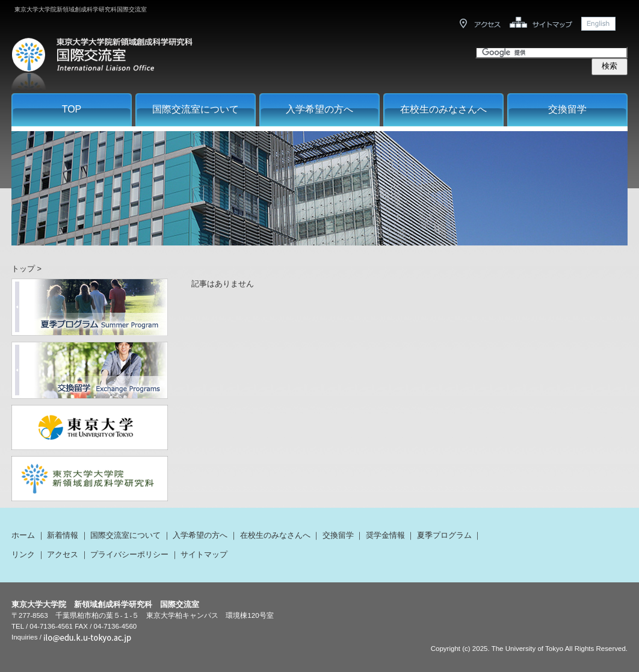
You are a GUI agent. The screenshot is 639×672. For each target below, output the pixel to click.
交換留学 (567, 109)
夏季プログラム (444, 535)
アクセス (63, 554)
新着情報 (63, 535)
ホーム (23, 535)
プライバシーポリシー (129, 554)
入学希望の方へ (319, 109)
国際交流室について (196, 109)
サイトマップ (204, 554)
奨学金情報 (385, 535)
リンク (23, 554)
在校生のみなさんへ (443, 109)
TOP (72, 109)
